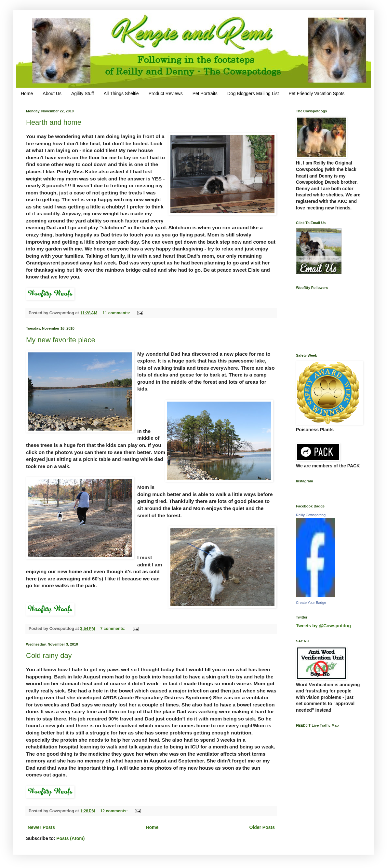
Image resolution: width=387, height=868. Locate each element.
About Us (52, 93)
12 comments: (114, 811)
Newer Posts (41, 827)
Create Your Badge (311, 603)
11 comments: (117, 313)
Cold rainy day (49, 655)
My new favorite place (61, 340)
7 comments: (113, 629)
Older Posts (262, 827)
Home (27, 93)
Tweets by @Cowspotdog (323, 626)
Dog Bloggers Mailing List (253, 93)
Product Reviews (166, 93)
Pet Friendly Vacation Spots (316, 93)
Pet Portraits (205, 93)
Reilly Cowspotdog (311, 515)
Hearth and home (54, 122)
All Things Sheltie (121, 93)
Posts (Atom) (70, 838)
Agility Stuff (83, 93)
